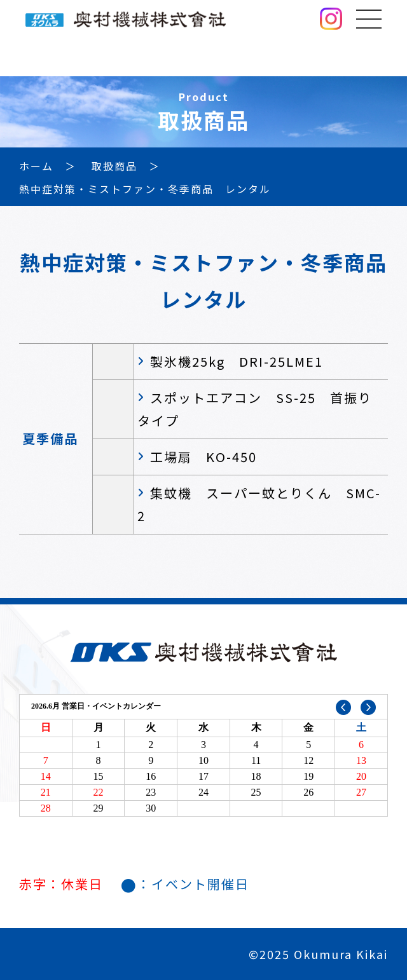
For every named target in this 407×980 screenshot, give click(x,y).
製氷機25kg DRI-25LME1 (237, 361)
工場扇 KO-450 (203, 457)
